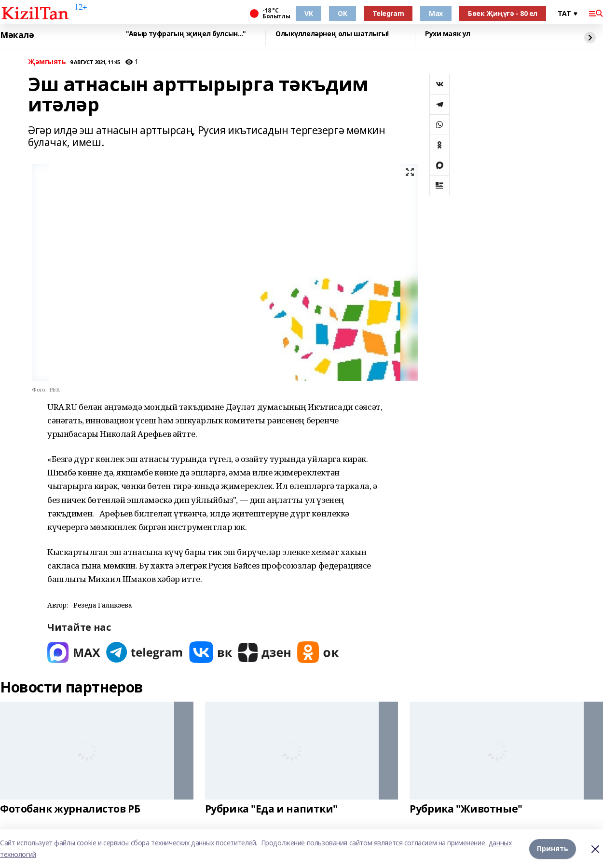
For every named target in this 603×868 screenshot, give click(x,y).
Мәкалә (17, 35)
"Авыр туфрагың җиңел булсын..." (186, 34)
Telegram (388, 13)
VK (308, 13)
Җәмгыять (47, 62)
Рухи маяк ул (448, 34)
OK (342, 13)
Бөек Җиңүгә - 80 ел (503, 13)
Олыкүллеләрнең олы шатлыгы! (332, 34)
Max (436, 13)
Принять (553, 848)
